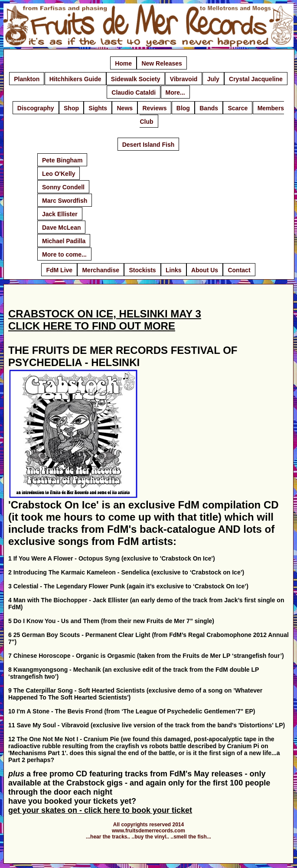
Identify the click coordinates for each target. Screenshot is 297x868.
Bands (209, 108)
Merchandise (101, 270)
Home (123, 63)
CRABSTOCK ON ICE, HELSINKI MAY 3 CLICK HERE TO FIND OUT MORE (105, 320)
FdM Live (59, 270)
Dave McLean (61, 228)
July (213, 79)
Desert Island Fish (148, 145)
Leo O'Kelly (59, 174)
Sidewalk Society (136, 79)
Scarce (238, 108)
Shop (71, 108)
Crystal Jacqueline (256, 79)
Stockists (142, 270)
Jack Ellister (60, 214)
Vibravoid (184, 79)
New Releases (162, 63)
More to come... (64, 254)
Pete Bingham (62, 160)
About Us (205, 270)
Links (174, 270)
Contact (239, 270)
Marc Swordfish (65, 201)
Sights (98, 108)
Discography (36, 108)
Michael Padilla (64, 241)
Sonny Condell (63, 187)
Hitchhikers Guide (75, 79)
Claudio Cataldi (134, 92)
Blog (183, 108)
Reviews (154, 108)
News (125, 108)
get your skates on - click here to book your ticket (100, 810)
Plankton (27, 79)
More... (175, 92)
